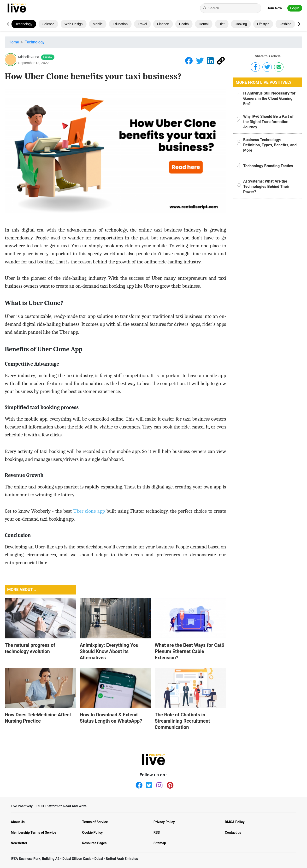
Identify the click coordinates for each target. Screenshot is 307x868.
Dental (204, 24)
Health (184, 24)
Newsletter (19, 843)
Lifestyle (263, 24)
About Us (18, 822)
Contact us (233, 832)
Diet (221, 24)
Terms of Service (95, 822)
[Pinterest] (169, 784)
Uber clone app (89, 511)
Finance (163, 24)
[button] (299, 24)
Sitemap (160, 843)
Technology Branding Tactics (268, 166)
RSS (157, 832)
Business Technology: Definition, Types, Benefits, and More (270, 145)
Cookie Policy (93, 832)
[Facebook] (138, 784)
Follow (48, 57)
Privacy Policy (164, 822)
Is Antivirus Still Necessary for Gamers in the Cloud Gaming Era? (269, 98)
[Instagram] (159, 784)
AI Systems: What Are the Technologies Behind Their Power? (266, 187)
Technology (24, 24)
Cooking (241, 24)
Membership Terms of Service (33, 832)
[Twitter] (148, 784)
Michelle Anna (29, 57)
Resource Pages (94, 843)
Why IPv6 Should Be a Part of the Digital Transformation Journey (268, 122)
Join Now (275, 8)
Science (48, 24)
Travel (142, 24)
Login (295, 8)
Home (14, 42)
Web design (74, 24)
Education (120, 24)
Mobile (98, 24)
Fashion (285, 24)
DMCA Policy (235, 822)
